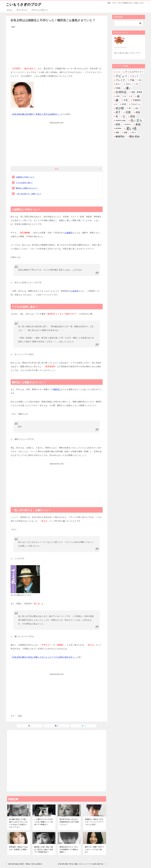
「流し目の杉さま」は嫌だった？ (28, 194)
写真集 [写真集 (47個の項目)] (118, 88)
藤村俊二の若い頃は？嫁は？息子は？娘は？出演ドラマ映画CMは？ (44, 849)
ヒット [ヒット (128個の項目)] (135, 76)
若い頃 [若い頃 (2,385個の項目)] (131, 128)
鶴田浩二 (57, 389)
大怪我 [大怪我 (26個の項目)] (118, 96)
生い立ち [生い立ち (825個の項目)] (136, 120)
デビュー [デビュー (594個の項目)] (121, 76)
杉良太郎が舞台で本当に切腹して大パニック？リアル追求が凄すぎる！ (82, 864)
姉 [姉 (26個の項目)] (131, 96)
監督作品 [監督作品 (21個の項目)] (128, 124)
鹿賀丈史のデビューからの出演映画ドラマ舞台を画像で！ (69, 849)
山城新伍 (69, 233)
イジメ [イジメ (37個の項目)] (118, 72)
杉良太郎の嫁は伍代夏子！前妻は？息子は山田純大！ (26, 864)
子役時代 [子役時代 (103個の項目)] (137, 100)
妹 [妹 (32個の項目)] (125, 96)
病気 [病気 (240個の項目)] (118, 124)
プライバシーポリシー (40, 10)
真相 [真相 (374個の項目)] (138, 124)
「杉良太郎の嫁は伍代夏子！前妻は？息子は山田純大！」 (36, 114)
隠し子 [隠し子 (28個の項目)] (134, 132)
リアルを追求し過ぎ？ (24, 183)
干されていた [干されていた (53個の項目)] (136, 104)
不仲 (20, 716)
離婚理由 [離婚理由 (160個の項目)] (120, 136)
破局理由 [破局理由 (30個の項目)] (118, 128)
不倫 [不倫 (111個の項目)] (132, 80)
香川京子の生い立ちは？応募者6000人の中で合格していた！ (69, 822)
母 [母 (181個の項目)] (117, 116)
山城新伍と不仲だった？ (25, 177)
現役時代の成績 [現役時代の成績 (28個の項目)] (121, 120)
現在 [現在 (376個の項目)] (133, 116)
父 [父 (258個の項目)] (124, 116)
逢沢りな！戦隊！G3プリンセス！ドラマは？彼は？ (94, 849)
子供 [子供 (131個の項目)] (126, 100)
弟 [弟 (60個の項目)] (130, 108)
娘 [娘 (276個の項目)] (138, 96)
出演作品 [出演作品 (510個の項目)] (121, 92)
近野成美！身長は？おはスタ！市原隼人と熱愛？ (18, 848)
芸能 (13, 27)
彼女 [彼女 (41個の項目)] (137, 108)
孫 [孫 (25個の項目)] (116, 104)
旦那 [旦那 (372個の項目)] (128, 112)
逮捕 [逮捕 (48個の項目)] (126, 132)
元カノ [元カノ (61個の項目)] (118, 84)
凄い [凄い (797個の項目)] (129, 88)
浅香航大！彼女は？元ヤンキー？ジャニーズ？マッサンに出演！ (94, 822)
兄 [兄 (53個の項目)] (137, 84)
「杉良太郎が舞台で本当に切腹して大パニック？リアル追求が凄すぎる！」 (44, 657)
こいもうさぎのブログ (24, 4)
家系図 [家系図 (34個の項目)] (124, 104)
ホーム (10, 10)
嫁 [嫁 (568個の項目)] (117, 100)
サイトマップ (22, 10)
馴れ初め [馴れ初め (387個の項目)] (135, 136)
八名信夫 (74, 291)
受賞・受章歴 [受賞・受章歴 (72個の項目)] (137, 92)
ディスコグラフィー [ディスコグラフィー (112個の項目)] (134, 72)
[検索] (129, 23)
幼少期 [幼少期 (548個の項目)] (120, 108)
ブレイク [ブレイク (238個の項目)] (120, 80)
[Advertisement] (57, 46)
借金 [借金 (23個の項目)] (140, 80)
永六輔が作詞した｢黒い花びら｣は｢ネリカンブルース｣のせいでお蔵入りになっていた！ (18, 823)
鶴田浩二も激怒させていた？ (27, 188)
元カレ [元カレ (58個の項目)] (129, 84)
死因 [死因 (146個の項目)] (138, 112)
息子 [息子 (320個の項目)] (118, 112)
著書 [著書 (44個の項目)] (117, 132)
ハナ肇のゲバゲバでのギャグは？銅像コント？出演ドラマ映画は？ (44, 822)
